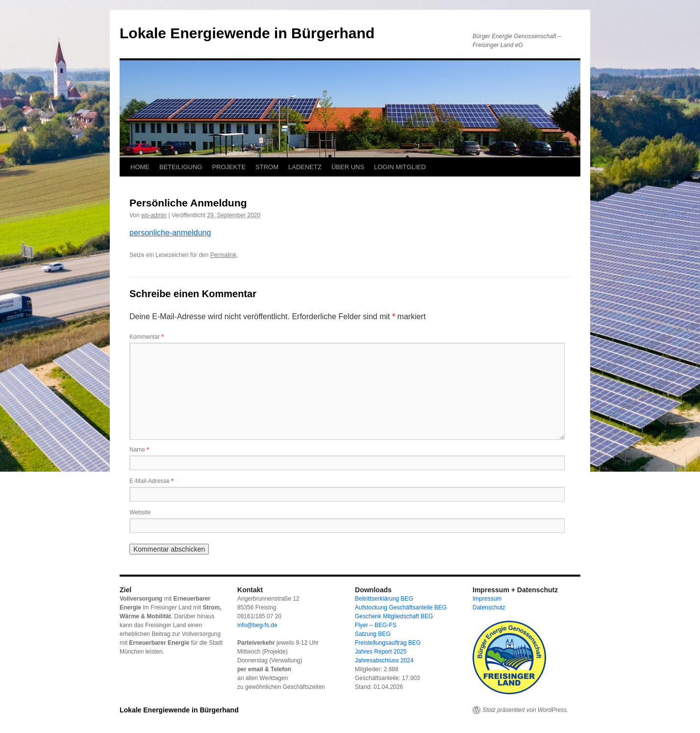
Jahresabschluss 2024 (384, 660)
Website (140, 512)
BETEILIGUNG (181, 167)
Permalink (223, 255)
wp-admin (154, 215)
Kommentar (147, 337)
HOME (140, 167)
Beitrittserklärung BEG (384, 599)
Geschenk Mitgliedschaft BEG (394, 616)
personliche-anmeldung (170, 233)
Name (139, 450)
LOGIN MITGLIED (400, 167)
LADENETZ (305, 167)
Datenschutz (489, 607)
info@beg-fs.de (257, 625)
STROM (267, 167)
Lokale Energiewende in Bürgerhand (247, 33)
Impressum (487, 599)
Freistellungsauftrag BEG (388, 643)
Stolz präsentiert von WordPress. (525, 710)
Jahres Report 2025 (381, 652)
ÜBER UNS (348, 167)
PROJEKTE (229, 167)
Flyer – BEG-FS (376, 625)
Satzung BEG (373, 634)
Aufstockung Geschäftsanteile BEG (401, 607)
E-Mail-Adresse (151, 481)
